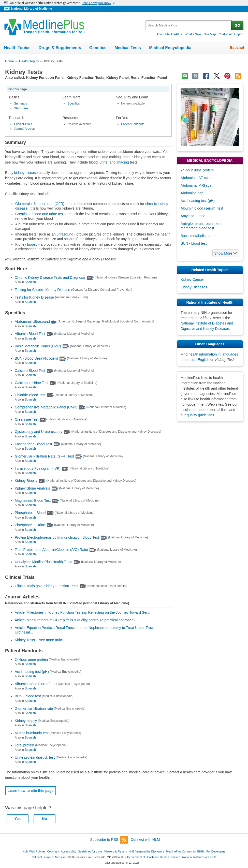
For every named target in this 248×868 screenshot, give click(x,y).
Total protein (24, 745)
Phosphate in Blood (30, 513)
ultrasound (65, 234)
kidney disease (26, 173)
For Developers (216, 851)
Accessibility (68, 851)
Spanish (30, 282)
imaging (123, 162)
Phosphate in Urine (30, 525)
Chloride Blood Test (30, 395)
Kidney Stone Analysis (32, 488)
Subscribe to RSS (109, 840)
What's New (193, 34)
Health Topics (17, 48)
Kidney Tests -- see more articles (41, 640)
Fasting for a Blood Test (33, 444)
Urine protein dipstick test (35, 757)
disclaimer (189, 410)
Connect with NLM (145, 840)
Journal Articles (24, 129)
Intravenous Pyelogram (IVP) (38, 468)
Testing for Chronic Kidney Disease (42, 290)
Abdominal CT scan (196, 178)
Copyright (53, 851)
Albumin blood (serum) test (36, 684)
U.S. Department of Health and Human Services (151, 857)
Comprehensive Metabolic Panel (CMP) (46, 407)
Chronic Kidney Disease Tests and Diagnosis (50, 277)
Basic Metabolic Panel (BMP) (38, 346)
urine (104, 162)
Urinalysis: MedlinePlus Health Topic (43, 562)
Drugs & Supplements (60, 48)
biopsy (32, 244)
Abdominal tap (192, 193)
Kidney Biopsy (26, 481)
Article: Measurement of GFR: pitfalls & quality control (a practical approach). (75, 620)
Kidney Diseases (194, 287)
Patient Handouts (133, 124)
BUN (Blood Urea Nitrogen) (36, 358)
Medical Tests (128, 48)
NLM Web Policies (34, 851)
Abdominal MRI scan (197, 185)
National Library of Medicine (32, 9)
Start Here (21, 108)
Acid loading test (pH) (32, 672)
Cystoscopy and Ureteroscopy (39, 432)
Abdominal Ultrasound (32, 322)
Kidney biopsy (26, 721)
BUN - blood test (28, 696)
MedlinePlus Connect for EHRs (185, 851)
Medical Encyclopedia (170, 48)
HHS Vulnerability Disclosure (147, 851)
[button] (226, 253)
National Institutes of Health (199, 857)
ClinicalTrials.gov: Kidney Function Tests (47, 586)
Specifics (74, 104)
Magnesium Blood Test (33, 501)
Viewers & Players (116, 851)
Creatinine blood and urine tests (40, 214)
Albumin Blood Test (30, 334)
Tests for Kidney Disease (34, 297)
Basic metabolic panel (198, 236)
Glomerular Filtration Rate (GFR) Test (44, 456)
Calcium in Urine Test (32, 383)
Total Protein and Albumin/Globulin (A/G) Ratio (51, 550)
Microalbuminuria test (32, 733)
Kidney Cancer (192, 279)
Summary (20, 104)
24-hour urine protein (31, 659)
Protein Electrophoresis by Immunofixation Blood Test (57, 537)
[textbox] (189, 25)
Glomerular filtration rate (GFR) (40, 204)
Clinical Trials (23, 124)
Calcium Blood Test (30, 371)
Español (237, 48)
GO (237, 25)
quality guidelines (200, 415)
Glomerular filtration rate (34, 709)
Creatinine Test (27, 420)
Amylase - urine (193, 216)
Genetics (98, 48)
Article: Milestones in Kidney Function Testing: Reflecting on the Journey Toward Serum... (85, 612)
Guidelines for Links (90, 851)
